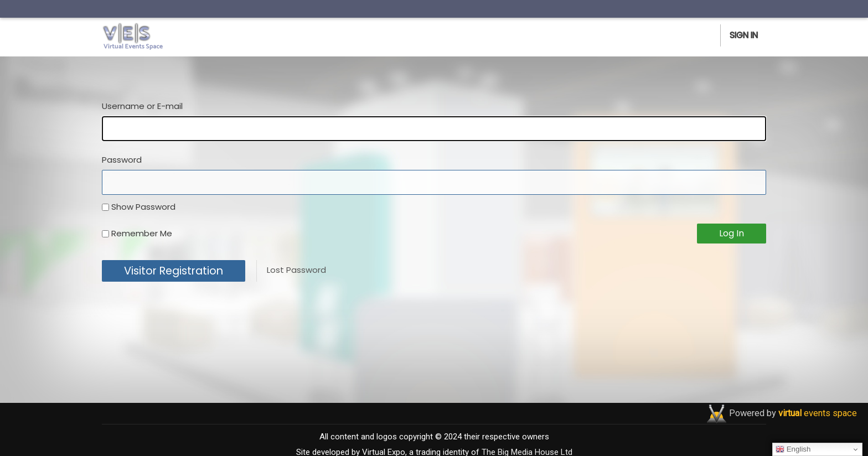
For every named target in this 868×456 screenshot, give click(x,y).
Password (122, 160)
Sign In (744, 35)
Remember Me (142, 233)
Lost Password (296, 270)
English (793, 449)
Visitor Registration (174, 271)
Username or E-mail (142, 106)
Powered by (793, 413)
